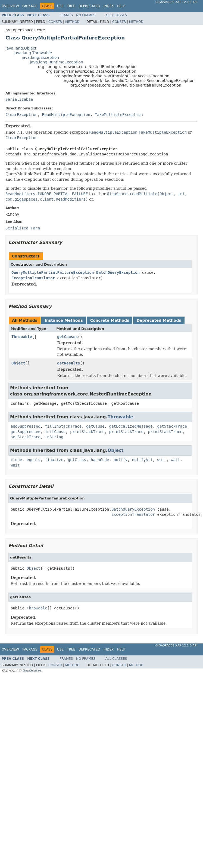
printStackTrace (87, 432)
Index (109, 6)
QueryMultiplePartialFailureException (53, 272)
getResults (68, 363)
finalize (54, 460)
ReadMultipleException (66, 115)
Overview (10, 6)
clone (16, 460)
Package (30, 6)
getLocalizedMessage (131, 426)
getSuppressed (26, 432)
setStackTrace (26, 437)
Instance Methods (64, 320)
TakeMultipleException (119, 115)
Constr (55, 22)
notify (121, 460)
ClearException (21, 115)
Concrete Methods (110, 320)
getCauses (67, 337)
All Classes (116, 15)
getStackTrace (172, 426)
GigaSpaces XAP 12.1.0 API (176, 2)
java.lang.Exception (40, 57)
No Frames (86, 15)
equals (34, 460)
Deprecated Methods (159, 320)
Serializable (19, 99)
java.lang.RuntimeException (57, 62)
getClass (77, 460)
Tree (71, 6)
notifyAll (142, 460)
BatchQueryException (118, 272)
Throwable (22, 337)
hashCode (100, 460)
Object (18, 363)
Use (60, 6)
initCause (55, 432)
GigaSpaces (32, 670)
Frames (66, 15)
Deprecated (89, 6)
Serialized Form (23, 228)
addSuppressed (26, 426)
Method (72, 22)
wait (162, 460)
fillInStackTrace (63, 426)
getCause (95, 426)
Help (121, 6)
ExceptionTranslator (33, 278)
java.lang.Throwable (33, 53)
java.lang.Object (21, 48)
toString (54, 437)
